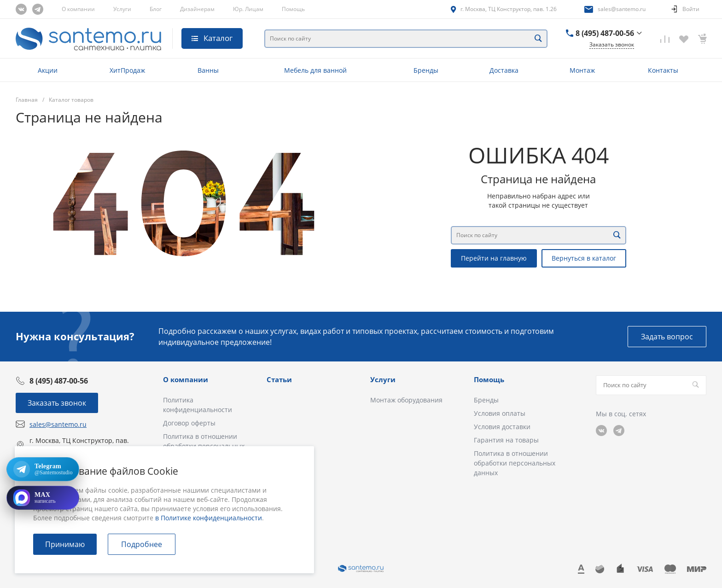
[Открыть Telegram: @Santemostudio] (43, 469)
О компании (78, 9)
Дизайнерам (197, 9)
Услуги (122, 9)
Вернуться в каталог (584, 258)
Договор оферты (189, 423)
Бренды (486, 400)
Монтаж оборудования (406, 400)
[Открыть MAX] (43, 498)
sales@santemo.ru (622, 9)
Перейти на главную (494, 258)
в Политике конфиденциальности (209, 518)
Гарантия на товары (506, 440)
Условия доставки (502, 427)
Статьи (279, 379)
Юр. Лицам (248, 9)
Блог (156, 9)
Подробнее (142, 544)
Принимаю (65, 544)
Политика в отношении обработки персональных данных (515, 463)
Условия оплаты (500, 413)
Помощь (293, 9)
